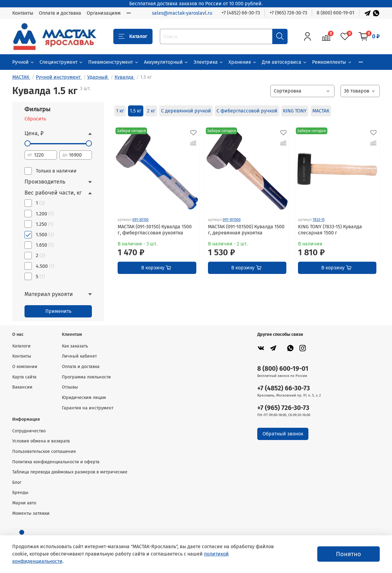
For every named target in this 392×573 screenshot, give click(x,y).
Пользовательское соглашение (44, 452)
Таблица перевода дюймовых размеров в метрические (70, 472)
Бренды (20, 493)
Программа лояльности (86, 377)
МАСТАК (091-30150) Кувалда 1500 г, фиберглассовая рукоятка (155, 230)
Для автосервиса (285, 62)
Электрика (209, 62)
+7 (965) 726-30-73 (288, 13)
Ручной (23, 62)
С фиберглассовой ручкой (247, 111)
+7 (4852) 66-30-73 (241, 13)
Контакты (23, 13)
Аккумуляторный (166, 62)
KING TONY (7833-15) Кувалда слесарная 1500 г (330, 230)
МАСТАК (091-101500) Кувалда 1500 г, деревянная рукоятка (246, 230)
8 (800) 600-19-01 (335, 13)
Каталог (133, 36)
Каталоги (21, 346)
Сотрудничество (29, 431)
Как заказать (75, 346)
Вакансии (22, 387)
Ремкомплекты (332, 62)
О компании (25, 367)
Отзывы (70, 387)
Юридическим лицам (84, 398)
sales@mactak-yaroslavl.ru (182, 13)
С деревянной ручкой (186, 111)
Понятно (349, 554)
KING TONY (295, 111)
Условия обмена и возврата (41, 441)
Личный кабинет (79, 356)
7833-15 (319, 220)
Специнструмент (61, 62)
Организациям (104, 13)
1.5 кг (136, 111)
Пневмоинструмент (113, 62)
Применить (58, 311)
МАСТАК (321, 111)
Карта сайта (24, 377)
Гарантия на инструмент (88, 408)
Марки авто (24, 503)
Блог (17, 482)
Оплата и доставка (60, 13)
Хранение (243, 62)
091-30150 (140, 220)
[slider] (28, 143)
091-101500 (232, 220)
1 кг (120, 111)
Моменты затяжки (31, 513)
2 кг (151, 111)
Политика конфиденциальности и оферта (56, 462)
